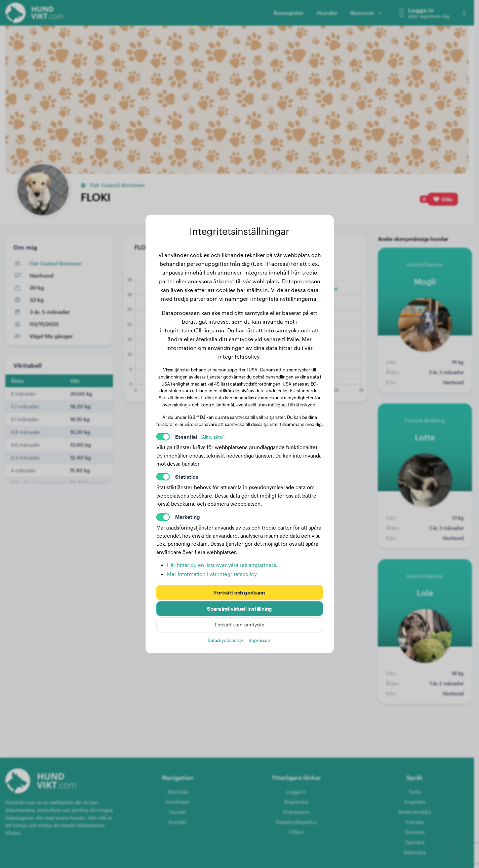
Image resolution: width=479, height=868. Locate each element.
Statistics (187, 477)
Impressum (260, 640)
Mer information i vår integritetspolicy (212, 574)
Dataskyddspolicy (226, 640)
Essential (200, 437)
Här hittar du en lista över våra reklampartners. (222, 565)
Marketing (188, 517)
